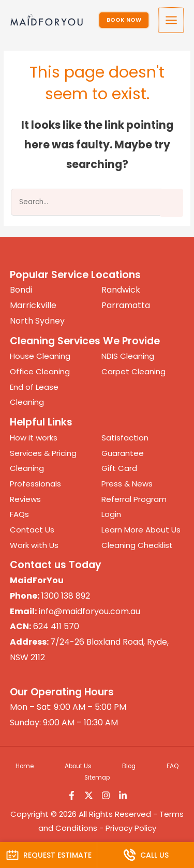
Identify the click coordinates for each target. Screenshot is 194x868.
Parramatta (126, 305)
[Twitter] (89, 795)
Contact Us (32, 530)
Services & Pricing (43, 453)
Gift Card (119, 468)
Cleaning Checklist (137, 545)
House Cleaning (40, 356)
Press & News (127, 484)
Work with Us (34, 545)
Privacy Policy (131, 828)
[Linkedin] (123, 795)
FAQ (173, 766)
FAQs (19, 514)
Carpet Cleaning (133, 371)
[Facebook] (72, 795)
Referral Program (134, 499)
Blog (129, 766)
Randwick (121, 290)
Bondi (21, 290)
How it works (34, 438)
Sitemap (97, 778)
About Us (78, 766)
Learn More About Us (141, 530)
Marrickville (33, 305)
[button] (125, 20)
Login (111, 514)
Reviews (25, 499)
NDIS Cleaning (128, 356)
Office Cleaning (40, 371)
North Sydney (37, 321)
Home (25, 766)
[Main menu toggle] (172, 20)
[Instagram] (106, 795)
